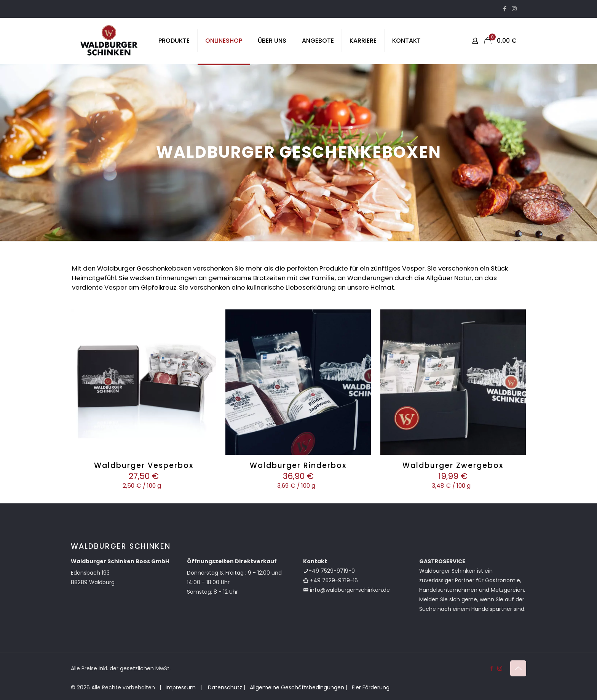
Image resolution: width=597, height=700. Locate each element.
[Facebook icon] (505, 9)
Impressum (181, 687)
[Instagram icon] (514, 9)
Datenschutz (224, 687)
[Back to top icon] (518, 668)
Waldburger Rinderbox (298, 465)
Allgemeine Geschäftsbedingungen (297, 687)
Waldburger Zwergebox (453, 465)
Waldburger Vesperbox (144, 465)
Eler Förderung (371, 687)
